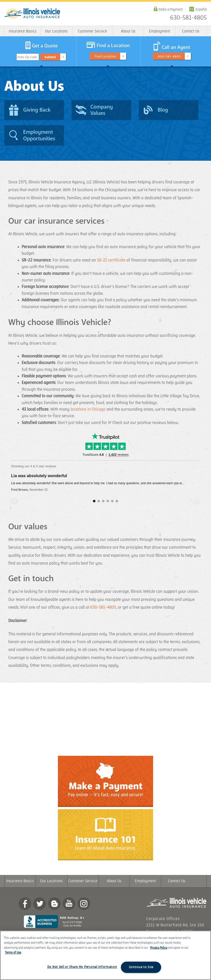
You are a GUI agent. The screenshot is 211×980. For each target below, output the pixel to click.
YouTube (69, 904)
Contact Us (191, 31)
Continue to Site (141, 967)
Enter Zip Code (27, 57)
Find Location (105, 56)
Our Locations (56, 31)
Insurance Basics (23, 31)
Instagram (84, 904)
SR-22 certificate (111, 260)
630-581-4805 (188, 18)
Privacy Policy (159, 948)
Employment (160, 31)
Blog (54, 904)
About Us (128, 31)
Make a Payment (171, 9)
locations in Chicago (88, 409)
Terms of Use (13, 953)
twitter (40, 904)
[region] (105, 955)
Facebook (25, 904)
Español (201, 9)
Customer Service (92, 31)
